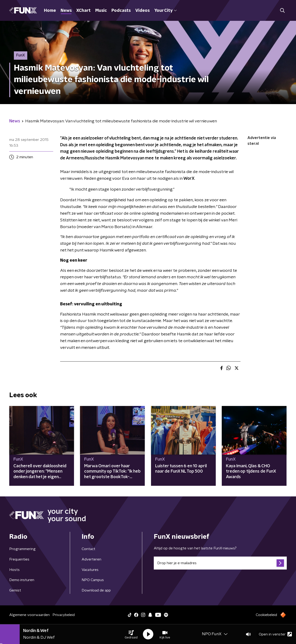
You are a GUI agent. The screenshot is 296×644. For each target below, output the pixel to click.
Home (50, 11)
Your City (165, 11)
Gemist (15, 590)
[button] (131, 634)
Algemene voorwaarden (29, 615)
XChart (83, 11)
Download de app (96, 590)
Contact (88, 549)
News (66, 11)
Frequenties (19, 559)
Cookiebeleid (266, 615)
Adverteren (91, 559)
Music (101, 11)
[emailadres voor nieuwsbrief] (220, 563)
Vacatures (90, 570)
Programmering (22, 549)
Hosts (14, 570)
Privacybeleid (64, 615)
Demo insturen (22, 580)
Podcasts (121, 11)
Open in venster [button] (275, 634)
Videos (142, 11)
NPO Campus (93, 580)
